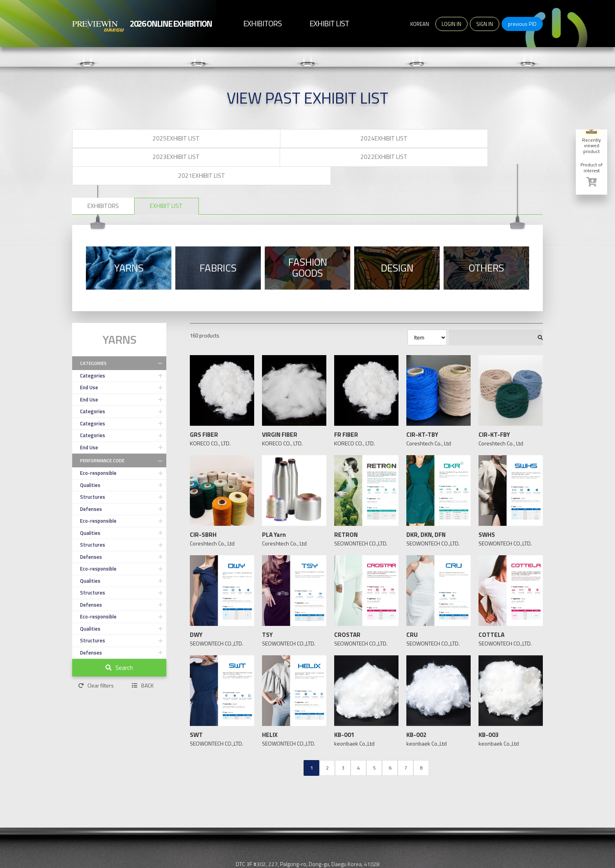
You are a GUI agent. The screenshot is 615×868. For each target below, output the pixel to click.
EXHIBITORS (117, 171)
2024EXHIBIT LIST (213, 140)
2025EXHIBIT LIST (119, 140)
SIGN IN (485, 24)
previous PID (522, 24)
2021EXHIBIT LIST (496, 140)
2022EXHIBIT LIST (402, 140)
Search (119, 641)
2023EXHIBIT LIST (307, 140)
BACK (143, 659)
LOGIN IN (451, 24)
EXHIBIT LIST (209, 171)
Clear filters (96, 659)
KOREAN (420, 24)
